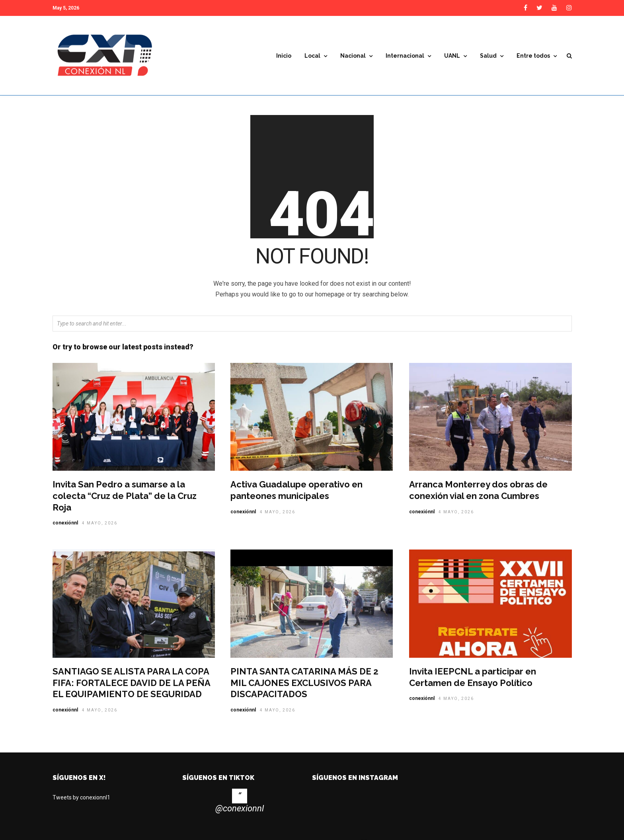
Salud (488, 56)
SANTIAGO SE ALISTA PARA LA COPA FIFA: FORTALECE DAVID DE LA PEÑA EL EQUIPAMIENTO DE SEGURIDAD (131, 683)
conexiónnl (65, 523)
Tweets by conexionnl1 (81, 797)
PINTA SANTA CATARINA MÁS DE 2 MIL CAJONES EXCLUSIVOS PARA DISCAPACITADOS (304, 683)
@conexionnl (240, 808)
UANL (452, 56)
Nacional (353, 56)
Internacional (405, 56)
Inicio (284, 56)
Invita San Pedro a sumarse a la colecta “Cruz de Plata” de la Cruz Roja (125, 496)
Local (312, 56)
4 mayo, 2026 (100, 523)
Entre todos (533, 56)
